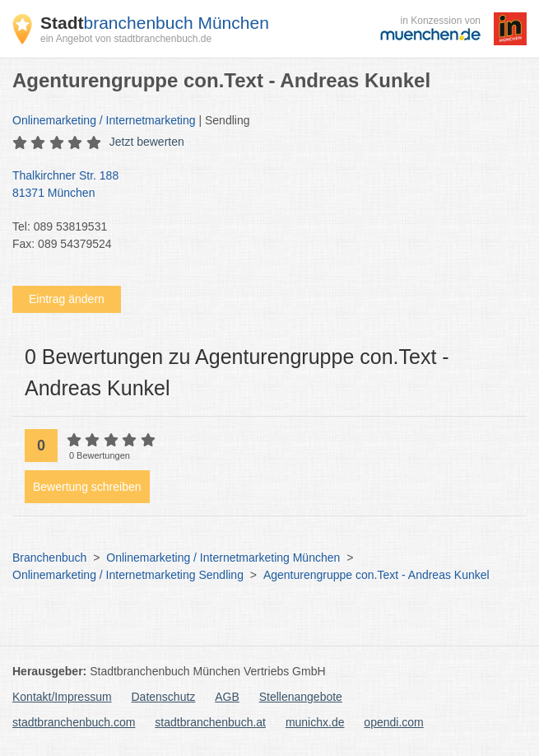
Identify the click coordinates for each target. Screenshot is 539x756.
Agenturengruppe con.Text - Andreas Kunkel (376, 575)
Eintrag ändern (67, 299)
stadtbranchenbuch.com (74, 722)
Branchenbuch (49, 558)
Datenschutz (164, 697)
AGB (227, 697)
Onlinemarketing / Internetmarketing (104, 120)
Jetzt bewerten (147, 142)
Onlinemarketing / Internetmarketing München (223, 558)
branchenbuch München (155, 23)
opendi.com (393, 722)
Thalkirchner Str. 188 (261, 185)
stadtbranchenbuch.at (210, 722)
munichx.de (315, 722)
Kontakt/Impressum (62, 697)
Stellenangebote (301, 697)
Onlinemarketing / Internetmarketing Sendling (128, 575)
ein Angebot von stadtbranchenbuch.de (126, 39)
